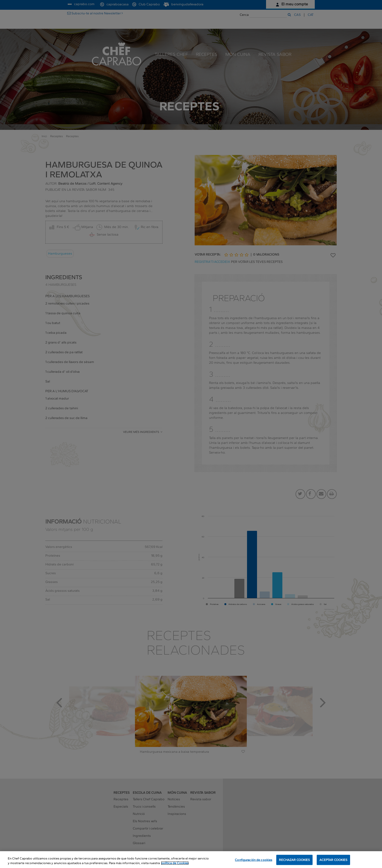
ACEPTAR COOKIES (333, 861)
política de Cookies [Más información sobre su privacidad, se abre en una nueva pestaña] (175, 864)
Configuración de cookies (253, 861)
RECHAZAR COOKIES (294, 861)
